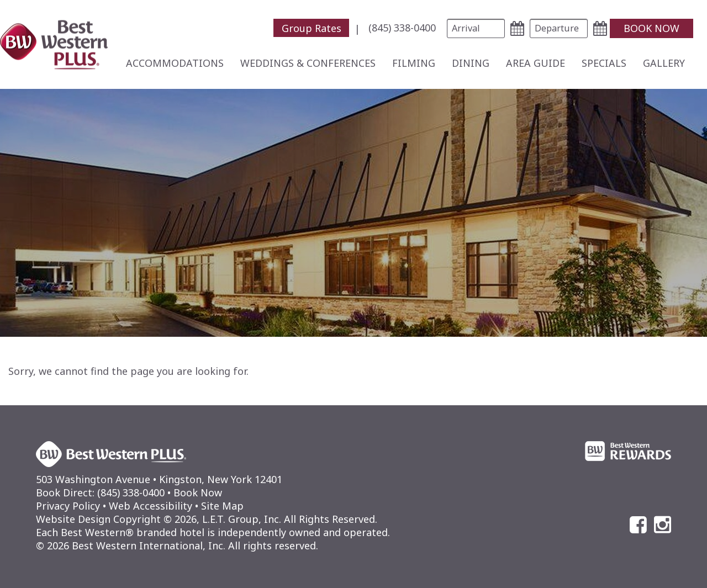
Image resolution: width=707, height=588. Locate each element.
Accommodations (175, 63)
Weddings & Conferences (308, 63)
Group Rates (312, 28)
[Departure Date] (559, 28)
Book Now (198, 492)
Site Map (222, 506)
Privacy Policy (68, 506)
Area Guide (535, 63)
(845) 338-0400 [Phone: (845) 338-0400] (402, 28)
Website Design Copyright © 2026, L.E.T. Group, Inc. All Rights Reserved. (207, 519)
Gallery (664, 63)
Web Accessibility (151, 506)
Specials (604, 63)
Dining (471, 63)
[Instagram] (663, 525)
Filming (414, 63)
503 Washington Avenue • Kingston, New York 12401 (159, 479)
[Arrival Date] (476, 28)
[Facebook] (638, 525)
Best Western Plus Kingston (54, 44)
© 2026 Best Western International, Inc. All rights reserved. (177, 545)
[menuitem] (320, 28)
